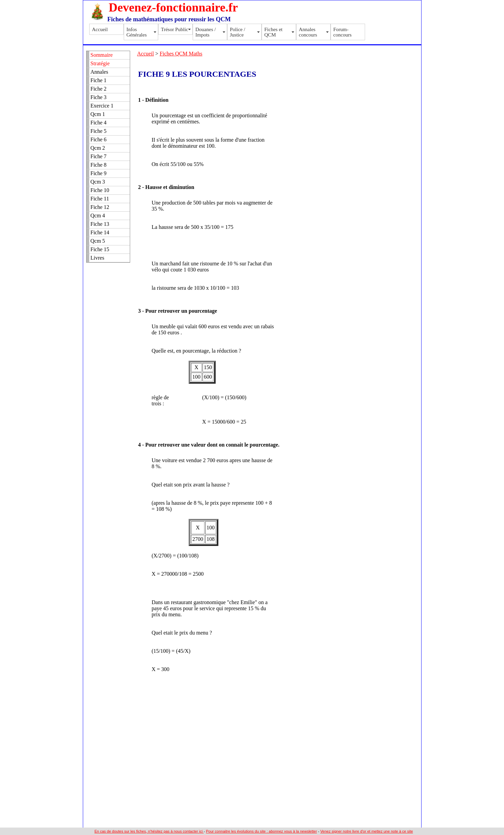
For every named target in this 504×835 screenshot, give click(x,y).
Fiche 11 (100, 199)
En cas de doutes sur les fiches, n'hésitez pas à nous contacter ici (149, 831)
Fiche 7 (99, 156)
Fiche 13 (100, 224)
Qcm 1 (98, 114)
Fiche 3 (99, 97)
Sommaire (102, 55)
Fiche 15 (100, 249)
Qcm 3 (98, 182)
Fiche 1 (99, 80)
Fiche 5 (99, 131)
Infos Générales (137, 32)
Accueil (100, 29)
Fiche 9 (99, 173)
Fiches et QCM (273, 32)
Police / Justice (237, 32)
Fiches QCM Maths (181, 54)
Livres (98, 258)
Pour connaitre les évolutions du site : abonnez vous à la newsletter (261, 831)
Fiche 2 (99, 89)
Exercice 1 (102, 106)
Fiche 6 (99, 139)
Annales (99, 72)
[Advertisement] (318, 68)
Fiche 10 (100, 190)
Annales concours (308, 32)
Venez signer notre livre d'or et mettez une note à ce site (366, 831)
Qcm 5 (98, 241)
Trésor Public (175, 29)
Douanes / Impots (206, 32)
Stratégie (100, 63)
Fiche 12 (100, 207)
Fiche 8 (99, 165)
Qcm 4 (98, 216)
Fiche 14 (100, 232)
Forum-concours (342, 32)
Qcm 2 (98, 148)
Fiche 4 (99, 123)
